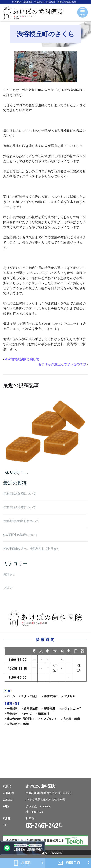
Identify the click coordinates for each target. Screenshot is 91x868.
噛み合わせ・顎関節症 (21, 719)
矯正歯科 (44, 714)
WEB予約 (69, 863)
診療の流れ (51, 696)
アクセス (70, 696)
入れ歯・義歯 (72, 719)
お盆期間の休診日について (21, 521)
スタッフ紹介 (29, 696)
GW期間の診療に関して (22, 359)
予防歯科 (12, 714)
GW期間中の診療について (21, 535)
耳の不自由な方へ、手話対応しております (31, 548)
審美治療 (50, 709)
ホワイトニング (71, 709)
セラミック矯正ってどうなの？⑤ (62, 364)
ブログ (8, 588)
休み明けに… (17, 473)
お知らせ (9, 574)
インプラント (49, 719)
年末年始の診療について (19, 493)
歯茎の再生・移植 (18, 724)
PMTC (28, 714)
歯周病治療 (31, 709)
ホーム (11, 696)
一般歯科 (12, 709)
